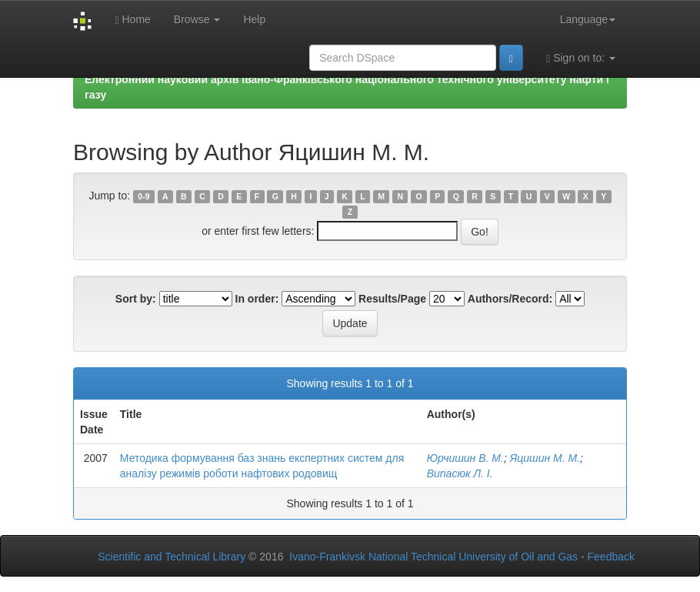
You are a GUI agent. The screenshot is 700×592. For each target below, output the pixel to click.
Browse (197, 19)
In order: (257, 299)
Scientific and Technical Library (172, 557)
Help (254, 19)
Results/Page (392, 299)
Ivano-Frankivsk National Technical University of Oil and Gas (433, 557)
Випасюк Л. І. (460, 473)
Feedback (611, 557)
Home (132, 20)
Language (588, 19)
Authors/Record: (510, 299)
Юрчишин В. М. (465, 458)
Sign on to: (581, 58)
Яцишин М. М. (545, 458)
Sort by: (136, 299)
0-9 (143, 196)
